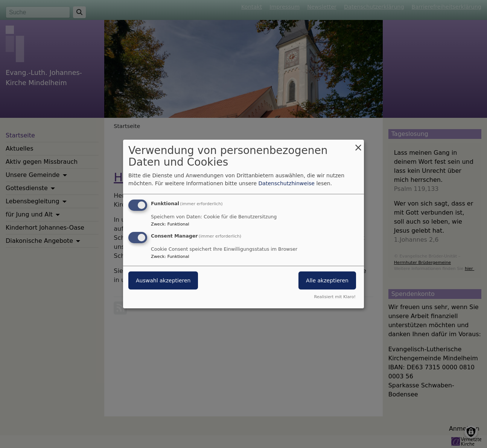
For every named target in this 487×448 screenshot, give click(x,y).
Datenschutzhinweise (287, 183)
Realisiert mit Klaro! (335, 297)
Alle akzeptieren (327, 280)
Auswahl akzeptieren (163, 280)
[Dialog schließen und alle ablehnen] (358, 144)
